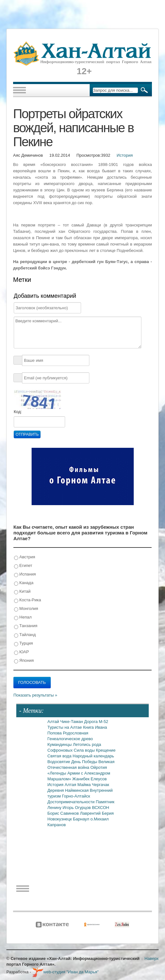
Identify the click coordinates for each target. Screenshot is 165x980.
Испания (25, 574)
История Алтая (63, 785)
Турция (23, 644)
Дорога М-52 (96, 722)
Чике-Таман (72, 722)
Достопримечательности (72, 802)
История (125, 155)
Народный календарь (94, 756)
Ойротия (99, 767)
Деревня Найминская (69, 790)
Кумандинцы (60, 744)
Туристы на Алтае (65, 727)
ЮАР (22, 652)
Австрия (25, 557)
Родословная (76, 733)
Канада (24, 583)
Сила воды (85, 750)
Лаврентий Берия (97, 813)
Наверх (152, 959)
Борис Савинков (64, 813)
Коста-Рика (27, 600)
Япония (24, 661)
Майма (84, 785)
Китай (22, 592)
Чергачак (101, 785)
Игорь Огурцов (77, 808)
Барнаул (82, 819)
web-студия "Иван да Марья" (65, 972)
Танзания (26, 626)
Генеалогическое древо (70, 739)
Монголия (26, 609)
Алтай (54, 722)
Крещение (105, 750)
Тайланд (25, 635)
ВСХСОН (101, 808)
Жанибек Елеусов (89, 779)
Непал (23, 617)
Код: (18, 412)
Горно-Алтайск (76, 796)
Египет (23, 566)
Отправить (27, 434)
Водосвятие (60, 762)
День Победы (85, 762)
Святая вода (60, 756)
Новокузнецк (60, 819)
